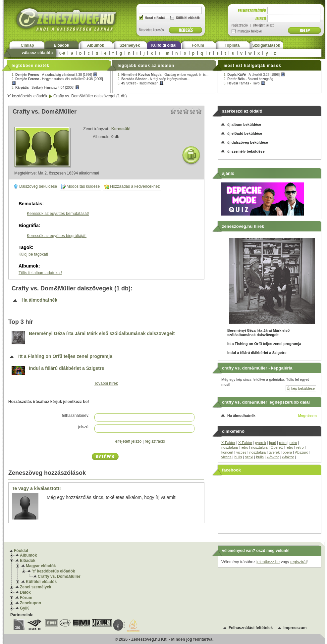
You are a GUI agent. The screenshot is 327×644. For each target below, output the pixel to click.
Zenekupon (30, 603)
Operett (277, 447)
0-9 (62, 53)
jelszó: (84, 427)
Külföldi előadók (41, 582)
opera (287, 452)
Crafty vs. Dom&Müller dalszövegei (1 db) (90, 96)
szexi (249, 457)
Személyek (130, 45)
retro (283, 443)
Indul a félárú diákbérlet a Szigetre (66, 368)
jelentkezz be (268, 562)
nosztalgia (230, 447)
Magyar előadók (41, 566)
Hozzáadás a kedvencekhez (132, 187)
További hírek (106, 383)
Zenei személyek (36, 587)
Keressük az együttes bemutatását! (58, 214)
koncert (227, 452)
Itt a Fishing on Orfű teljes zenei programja (65, 356)
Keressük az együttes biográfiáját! (57, 236)
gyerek (261, 443)
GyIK (25, 608)
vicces (241, 452)
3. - (46, 88)
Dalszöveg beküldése (35, 186)
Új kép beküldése (301, 388)
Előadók (61, 45)
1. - (54, 75)
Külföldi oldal (164, 45)
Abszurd (301, 452)
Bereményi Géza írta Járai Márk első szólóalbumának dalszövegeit (102, 334)
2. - (154, 79)
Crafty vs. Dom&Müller (59, 576)
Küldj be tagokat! (33, 254)
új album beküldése (244, 124)
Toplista (232, 45)
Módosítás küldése (81, 187)
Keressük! (121, 129)
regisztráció (155, 441)
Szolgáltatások (266, 45)
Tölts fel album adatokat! (40, 273)
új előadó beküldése (245, 133)
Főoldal (21, 551)
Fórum (198, 45)
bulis (238, 457)
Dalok (25, 592)
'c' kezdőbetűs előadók (27, 96)
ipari (272, 443)
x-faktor (273, 457)
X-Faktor (228, 443)
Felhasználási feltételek (251, 628)
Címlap (27, 45)
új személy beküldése (246, 151)
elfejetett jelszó (128, 441)
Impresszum (295, 628)
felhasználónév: (76, 416)
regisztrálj (299, 562)
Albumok (96, 45)
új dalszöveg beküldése (248, 142)
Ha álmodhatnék (39, 300)
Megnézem (307, 416)
